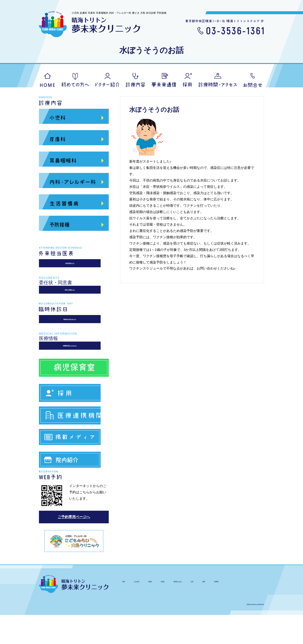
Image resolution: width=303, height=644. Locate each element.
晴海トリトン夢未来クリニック (90, 24)
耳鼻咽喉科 (74, 161)
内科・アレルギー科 (74, 182)
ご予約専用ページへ (74, 546)
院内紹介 (74, 490)
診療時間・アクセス (231, 609)
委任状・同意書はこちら (74, 297)
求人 (74, 415)
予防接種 (74, 225)
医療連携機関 (74, 440)
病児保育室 (74, 388)
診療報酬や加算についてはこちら (74, 363)
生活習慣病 (74, 203)
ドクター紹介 (107, 80)
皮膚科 (74, 139)
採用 (187, 80)
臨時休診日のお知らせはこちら (74, 332)
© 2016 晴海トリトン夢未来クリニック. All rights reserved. (231, 632)
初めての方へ (75, 80)
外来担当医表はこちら (74, 266)
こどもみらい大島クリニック (74, 570)
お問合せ (253, 80)
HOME (47, 80)
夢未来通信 (164, 80)
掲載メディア (74, 465)
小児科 (74, 118)
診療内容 (135, 80)
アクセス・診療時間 (218, 80)
